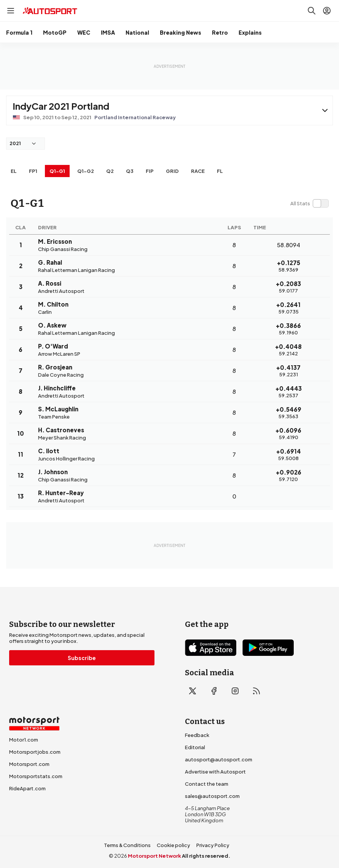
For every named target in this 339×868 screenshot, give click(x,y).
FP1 (33, 171)
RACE (198, 171)
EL (14, 171)
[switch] (309, 203)
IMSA (108, 32)
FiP (150, 171)
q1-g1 (57, 171)
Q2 (110, 171)
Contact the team (207, 784)
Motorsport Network (154, 856)
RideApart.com (27, 788)
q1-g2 (86, 171)
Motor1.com (24, 740)
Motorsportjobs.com (35, 752)
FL (220, 171)
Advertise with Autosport (215, 772)
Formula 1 (19, 32)
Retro (220, 32)
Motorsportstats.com (36, 776)
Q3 (130, 171)
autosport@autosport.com (219, 759)
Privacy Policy (213, 845)
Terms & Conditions (127, 845)
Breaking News (181, 32)
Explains (250, 32)
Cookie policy (173, 845)
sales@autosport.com (212, 796)
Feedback (197, 735)
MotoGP (55, 32)
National (137, 32)
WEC (84, 32)
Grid (172, 171)
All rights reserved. (206, 856)
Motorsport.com (29, 764)
